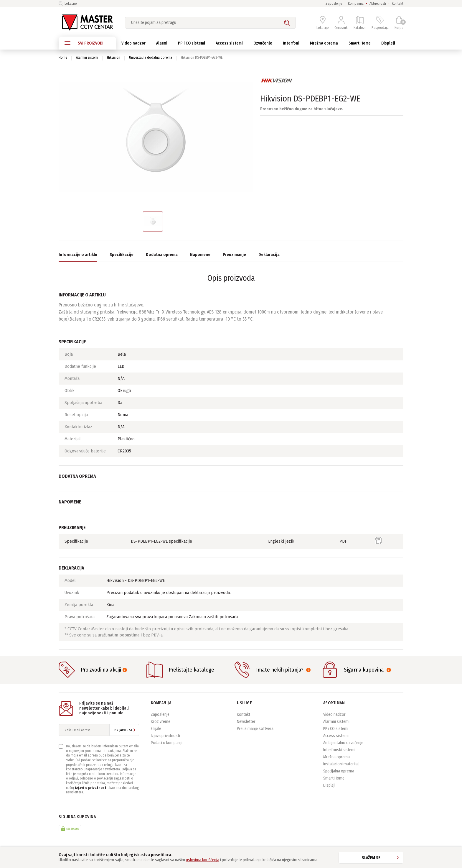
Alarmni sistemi (87, 58)
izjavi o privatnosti (91, 788)
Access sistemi (336, 736)
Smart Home (334, 778)
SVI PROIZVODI (84, 43)
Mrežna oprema (336, 757)
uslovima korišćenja (203, 860)
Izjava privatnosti (165, 736)
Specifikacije (122, 255)
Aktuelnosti (378, 4)
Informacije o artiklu (78, 255)
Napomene (200, 255)
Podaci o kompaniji (167, 743)
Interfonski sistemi (339, 750)
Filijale (156, 729)
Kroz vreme (161, 722)
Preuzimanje (234, 255)
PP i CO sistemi (336, 729)
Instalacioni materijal (341, 764)
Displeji (329, 785)
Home (63, 58)
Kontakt (398, 4)
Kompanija (356, 4)
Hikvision (114, 58)
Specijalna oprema (339, 771)
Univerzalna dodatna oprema (151, 58)
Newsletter (246, 722)
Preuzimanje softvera (255, 729)
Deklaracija (269, 255)
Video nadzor (334, 714)
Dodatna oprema (162, 255)
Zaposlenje (334, 4)
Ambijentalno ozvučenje (343, 743)
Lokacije (68, 4)
